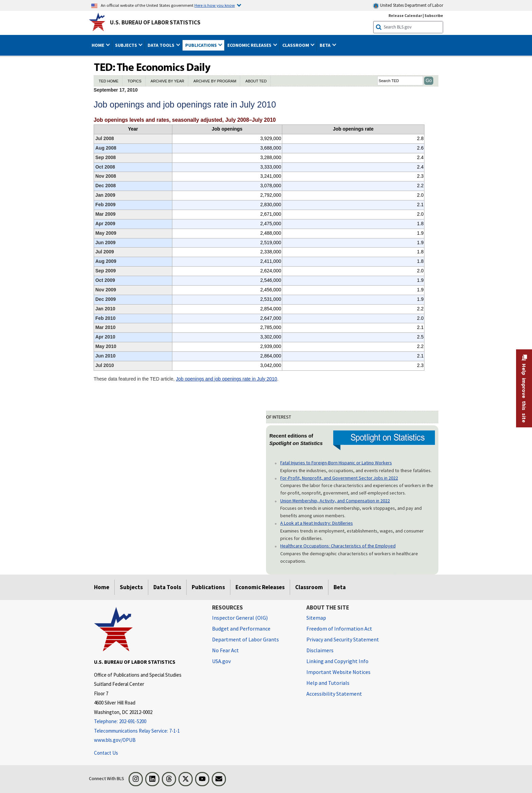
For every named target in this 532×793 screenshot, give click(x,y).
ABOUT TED (256, 81)
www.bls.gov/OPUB (115, 740)
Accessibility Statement (334, 694)
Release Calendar (405, 15)
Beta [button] (326, 45)
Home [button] (98, 45)
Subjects (131, 587)
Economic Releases (260, 587)
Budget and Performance (241, 628)
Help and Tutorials (328, 683)
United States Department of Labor (408, 6)
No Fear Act (225, 650)
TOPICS (135, 81)
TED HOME (109, 81)
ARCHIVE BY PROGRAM (215, 81)
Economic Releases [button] (250, 45)
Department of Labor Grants (245, 639)
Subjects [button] (127, 45)
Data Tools (167, 587)
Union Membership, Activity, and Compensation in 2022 (335, 501)
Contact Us (106, 753)
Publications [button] (202, 45)
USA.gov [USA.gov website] (221, 661)
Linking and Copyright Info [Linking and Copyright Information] (337, 661)
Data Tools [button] (161, 45)
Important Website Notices (338, 672)
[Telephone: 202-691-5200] (148, 722)
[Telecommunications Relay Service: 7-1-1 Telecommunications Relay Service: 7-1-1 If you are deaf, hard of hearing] (148, 731)
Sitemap (316, 618)
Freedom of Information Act (339, 628)
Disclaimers (320, 650)
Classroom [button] (296, 45)
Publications (208, 587)
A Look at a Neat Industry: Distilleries (317, 523)
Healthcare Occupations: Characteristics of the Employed (338, 546)
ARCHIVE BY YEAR (167, 81)
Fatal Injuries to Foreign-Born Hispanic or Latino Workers (336, 463)
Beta (340, 587)
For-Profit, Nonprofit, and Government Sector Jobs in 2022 (339, 478)
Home (102, 587)
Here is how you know (215, 5)
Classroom (309, 587)
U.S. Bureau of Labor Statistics (155, 22)
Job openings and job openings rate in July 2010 (226, 379)
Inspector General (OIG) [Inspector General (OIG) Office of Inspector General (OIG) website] (240, 618)
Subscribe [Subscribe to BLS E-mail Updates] (434, 15)
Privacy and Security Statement (343, 639)
